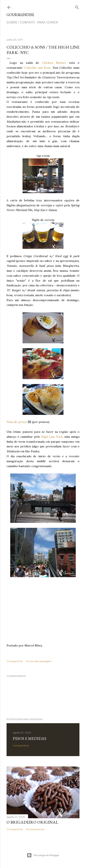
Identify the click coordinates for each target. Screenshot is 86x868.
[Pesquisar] (77, 6)
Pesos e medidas (29, 738)
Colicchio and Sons (37, 68)
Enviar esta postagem (39, 661)
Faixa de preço (16, 422)
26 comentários (35, 829)
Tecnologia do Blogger (43, 855)
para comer (48, 22)
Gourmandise (20, 15)
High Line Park (52, 437)
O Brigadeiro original (32, 822)
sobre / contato (21, 22)
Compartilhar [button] (15, 661)
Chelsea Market (54, 63)
